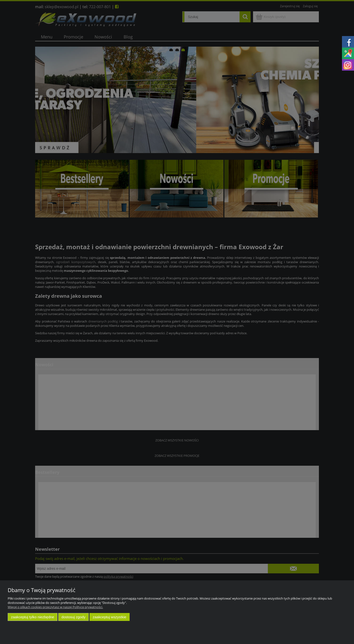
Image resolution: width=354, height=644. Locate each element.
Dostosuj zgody (73, 617)
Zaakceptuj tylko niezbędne (33, 617)
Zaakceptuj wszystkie (110, 617)
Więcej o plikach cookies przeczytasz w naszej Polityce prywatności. (55, 607)
